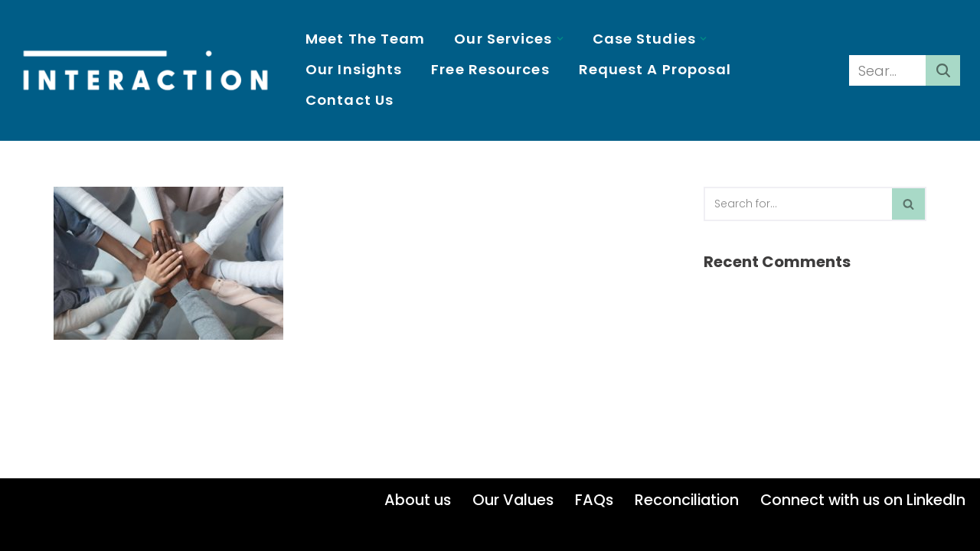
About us (418, 500)
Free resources (490, 69)
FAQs (594, 500)
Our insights (354, 69)
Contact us (350, 100)
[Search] (887, 70)
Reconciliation (687, 500)
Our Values (513, 500)
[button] (560, 39)
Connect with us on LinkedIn (863, 500)
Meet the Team (365, 39)
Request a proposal (655, 69)
